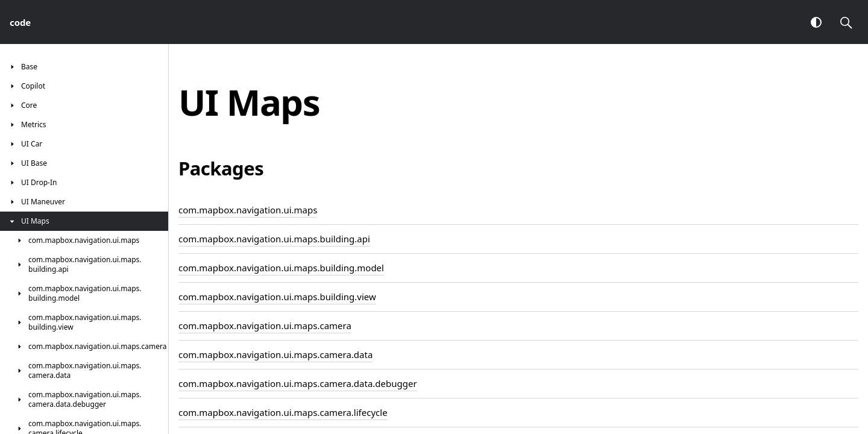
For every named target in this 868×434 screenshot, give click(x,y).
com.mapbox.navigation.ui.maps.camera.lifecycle (283, 412)
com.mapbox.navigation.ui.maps (248, 210)
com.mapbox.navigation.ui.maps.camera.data (275, 354)
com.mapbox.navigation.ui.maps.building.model (281, 268)
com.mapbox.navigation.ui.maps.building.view (277, 297)
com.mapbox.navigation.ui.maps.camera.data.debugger (298, 383)
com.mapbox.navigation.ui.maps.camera (265, 325)
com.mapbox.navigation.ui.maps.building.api (274, 239)
